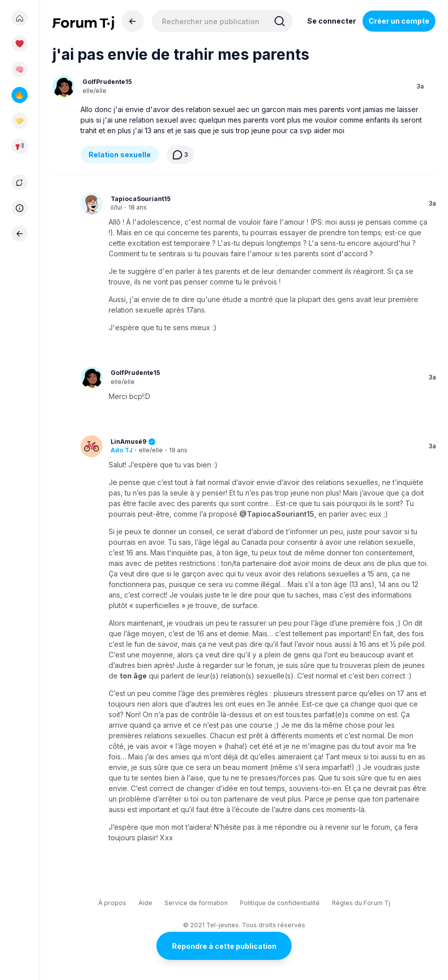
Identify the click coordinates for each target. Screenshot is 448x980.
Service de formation (196, 903)
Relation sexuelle (120, 155)
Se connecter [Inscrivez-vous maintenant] (332, 21)
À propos (112, 903)
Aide (145, 903)
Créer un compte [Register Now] (399, 21)
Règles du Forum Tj (361, 903)
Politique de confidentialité (280, 903)
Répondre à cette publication (224, 946)
